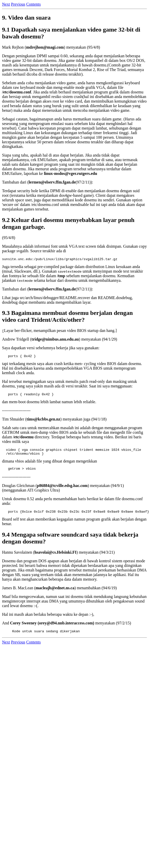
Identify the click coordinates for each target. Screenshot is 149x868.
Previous (18, 4)
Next (6, 4)
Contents (33, 4)
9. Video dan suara (26, 18)
